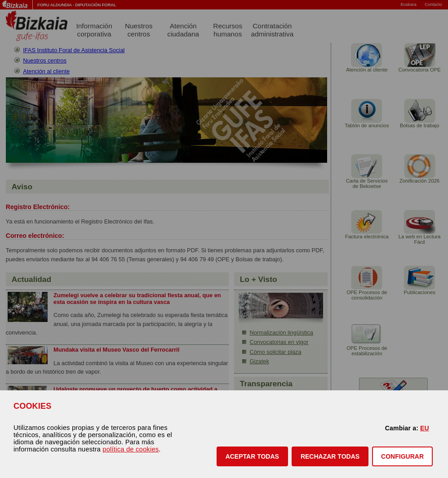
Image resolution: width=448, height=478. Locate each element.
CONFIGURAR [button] (402, 456)
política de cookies (131, 449)
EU (425, 428)
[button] (252, 456)
